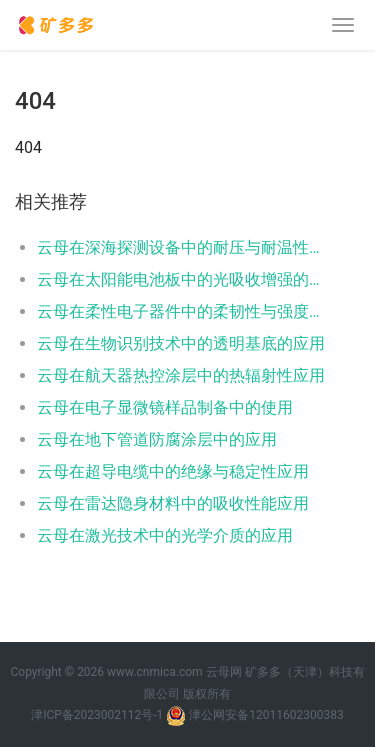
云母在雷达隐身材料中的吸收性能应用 (173, 503)
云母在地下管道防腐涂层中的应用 (157, 439)
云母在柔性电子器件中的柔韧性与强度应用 (182, 311)
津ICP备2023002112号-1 (97, 715)
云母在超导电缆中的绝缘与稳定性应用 (173, 471)
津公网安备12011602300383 (266, 715)
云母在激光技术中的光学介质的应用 (165, 535)
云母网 (224, 672)
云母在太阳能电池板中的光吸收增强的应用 (182, 279)
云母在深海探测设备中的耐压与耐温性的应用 (182, 247)
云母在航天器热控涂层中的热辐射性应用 (181, 375)
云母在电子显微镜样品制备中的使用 (165, 407)
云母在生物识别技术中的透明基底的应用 (181, 343)
